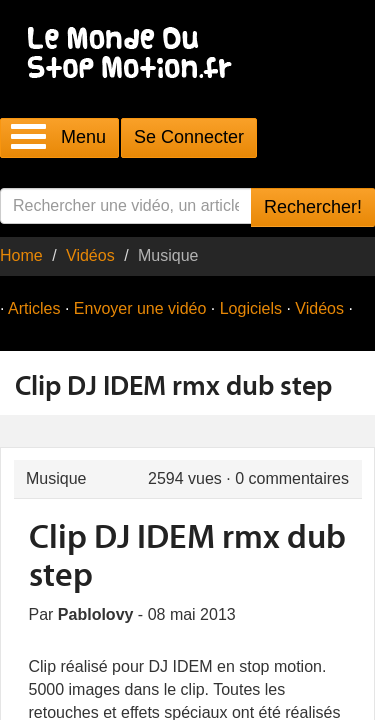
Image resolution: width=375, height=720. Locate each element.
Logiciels (251, 308)
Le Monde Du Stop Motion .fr (135, 54)
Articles (34, 308)
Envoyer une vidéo (140, 308)
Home (21, 255)
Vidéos (90, 255)
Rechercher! (313, 207)
